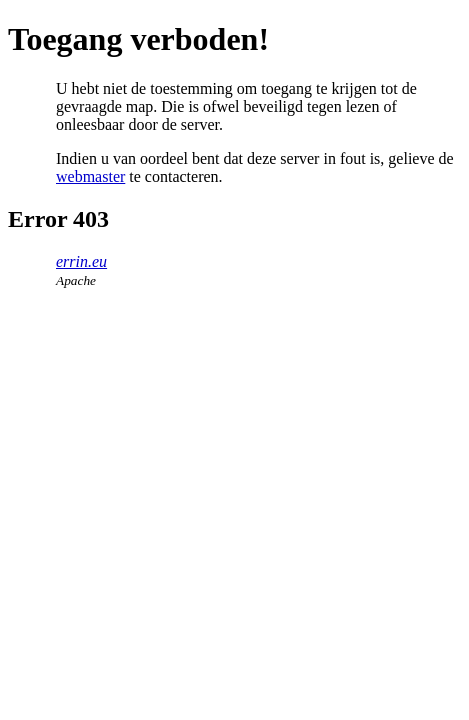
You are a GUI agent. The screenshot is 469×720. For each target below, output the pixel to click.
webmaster (90, 176)
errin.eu (81, 261)
